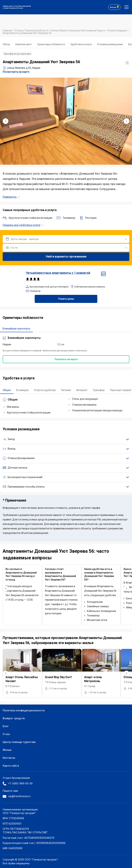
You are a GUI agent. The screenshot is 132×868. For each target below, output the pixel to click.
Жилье (7, 750)
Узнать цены (66, 299)
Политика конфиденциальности (24, 710)
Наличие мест (24, 44)
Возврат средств (14, 718)
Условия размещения (110, 44)
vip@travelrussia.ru (17, 796)
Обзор (6, 44)
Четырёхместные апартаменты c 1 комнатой (66, 273)
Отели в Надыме (117, 31)
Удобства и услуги (81, 44)
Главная (8, 31)
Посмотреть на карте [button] (16, 72)
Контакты (9, 758)
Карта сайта (11, 766)
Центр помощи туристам (19, 742)
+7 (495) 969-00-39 (18, 783)
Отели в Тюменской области (32, 31)
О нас (6, 734)
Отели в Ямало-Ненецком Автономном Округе (78, 31)
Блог (6, 726)
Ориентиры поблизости (51, 44)
